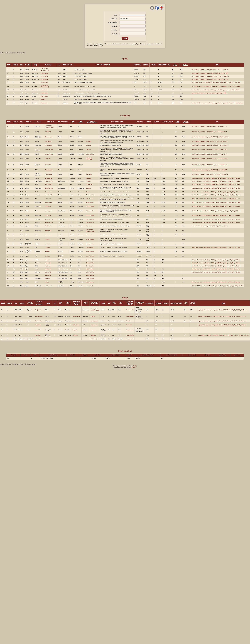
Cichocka (89, 145)
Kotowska (48, 230)
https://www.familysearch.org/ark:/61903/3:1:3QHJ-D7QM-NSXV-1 (210, 165)
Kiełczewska (49, 286)
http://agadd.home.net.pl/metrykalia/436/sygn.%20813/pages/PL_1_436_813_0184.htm (216, 178)
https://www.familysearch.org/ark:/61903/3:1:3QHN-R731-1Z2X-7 (210, 141)
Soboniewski (49, 235)
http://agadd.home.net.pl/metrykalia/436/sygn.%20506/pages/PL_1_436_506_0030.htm (216, 269)
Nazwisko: (114, 19)
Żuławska (89, 150)
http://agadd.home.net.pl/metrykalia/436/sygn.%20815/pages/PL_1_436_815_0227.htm (216, 82)
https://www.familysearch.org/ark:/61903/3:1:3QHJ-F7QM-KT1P (209, 126)
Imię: (116, 15)
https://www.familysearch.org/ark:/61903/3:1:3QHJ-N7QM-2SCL (209, 132)
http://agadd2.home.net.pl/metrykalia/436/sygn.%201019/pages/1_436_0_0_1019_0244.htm (223, 335)
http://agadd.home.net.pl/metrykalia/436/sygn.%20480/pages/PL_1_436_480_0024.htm (222, 321)
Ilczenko (93, 316)
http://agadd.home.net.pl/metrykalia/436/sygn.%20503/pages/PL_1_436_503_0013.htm (216, 263)
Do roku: (114, 34)
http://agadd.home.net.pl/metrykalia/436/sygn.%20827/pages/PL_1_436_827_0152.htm (216, 90)
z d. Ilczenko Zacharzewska (95, 310)
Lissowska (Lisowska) (89, 159)
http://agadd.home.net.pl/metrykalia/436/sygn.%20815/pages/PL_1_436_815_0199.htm (216, 184)
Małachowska (49, 195)
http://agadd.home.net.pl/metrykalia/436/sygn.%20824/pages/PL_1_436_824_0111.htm (222, 310)
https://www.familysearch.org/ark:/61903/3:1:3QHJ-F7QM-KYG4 (209, 150)
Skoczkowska (49, 150)
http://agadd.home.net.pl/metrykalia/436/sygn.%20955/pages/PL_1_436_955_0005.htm (216, 282)
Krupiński (38, 330)
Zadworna (76, 321)
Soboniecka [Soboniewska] (90, 230)
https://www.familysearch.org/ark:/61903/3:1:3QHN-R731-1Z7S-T (210, 73)
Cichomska (48, 226)
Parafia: (115, 26)
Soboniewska (44, 73)
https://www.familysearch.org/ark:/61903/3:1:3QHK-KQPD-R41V (209, 93)
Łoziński (43, 99)
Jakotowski (38, 321)
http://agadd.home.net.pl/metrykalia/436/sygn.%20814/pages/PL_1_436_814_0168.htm (216, 181)
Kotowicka (48, 252)
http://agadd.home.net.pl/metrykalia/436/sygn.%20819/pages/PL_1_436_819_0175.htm (216, 199)
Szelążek (75, 335)
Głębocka (48, 159)
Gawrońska (89, 199)
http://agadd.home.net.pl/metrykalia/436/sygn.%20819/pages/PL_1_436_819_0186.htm (216, 195)
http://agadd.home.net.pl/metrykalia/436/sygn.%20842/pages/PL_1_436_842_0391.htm (216, 248)
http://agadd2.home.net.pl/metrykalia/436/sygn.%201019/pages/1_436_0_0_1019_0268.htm (217, 286)
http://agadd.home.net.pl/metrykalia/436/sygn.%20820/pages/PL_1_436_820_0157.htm (216, 202)
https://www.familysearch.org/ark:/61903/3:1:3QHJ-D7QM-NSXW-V (210, 137)
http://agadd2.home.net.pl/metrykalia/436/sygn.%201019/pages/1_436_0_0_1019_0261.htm (217, 103)
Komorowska (90, 235)
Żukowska (89, 174)
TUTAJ (135, 366)
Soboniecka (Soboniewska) (49, 126)
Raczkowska (49, 192)
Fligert (47, 282)
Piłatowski (48, 206)
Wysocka (75, 330)
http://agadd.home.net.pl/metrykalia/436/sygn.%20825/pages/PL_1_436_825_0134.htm (216, 219)
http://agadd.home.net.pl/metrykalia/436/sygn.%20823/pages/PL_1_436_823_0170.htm (216, 206)
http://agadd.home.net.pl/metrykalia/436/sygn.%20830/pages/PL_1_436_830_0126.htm (222, 316)
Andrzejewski (39, 339)
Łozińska (48, 239)
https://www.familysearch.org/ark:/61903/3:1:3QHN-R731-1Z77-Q (210, 79)
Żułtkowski (48, 132)
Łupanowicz (48, 178)
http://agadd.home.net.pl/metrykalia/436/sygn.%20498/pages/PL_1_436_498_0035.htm (222, 325)
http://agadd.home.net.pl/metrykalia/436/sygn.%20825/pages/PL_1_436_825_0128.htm (216, 215)
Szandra (88, 181)
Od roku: (114, 30)
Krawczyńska (90, 202)
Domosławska (77, 316)
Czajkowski (38, 310)
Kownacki (38, 335)
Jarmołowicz (49, 141)
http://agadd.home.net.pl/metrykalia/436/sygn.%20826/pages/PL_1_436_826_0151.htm (216, 222)
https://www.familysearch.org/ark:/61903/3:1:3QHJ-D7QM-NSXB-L (210, 159)
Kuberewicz (76, 325)
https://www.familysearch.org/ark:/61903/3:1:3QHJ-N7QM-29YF (209, 170)
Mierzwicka (48, 165)
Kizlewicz (89, 178)
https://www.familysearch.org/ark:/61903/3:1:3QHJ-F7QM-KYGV (209, 154)
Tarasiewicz (48, 184)
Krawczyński (49, 211)
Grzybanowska (49, 154)
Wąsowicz (48, 260)
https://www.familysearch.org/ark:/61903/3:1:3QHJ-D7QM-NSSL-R (210, 69)
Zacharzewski (39, 316)
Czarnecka (89, 226)
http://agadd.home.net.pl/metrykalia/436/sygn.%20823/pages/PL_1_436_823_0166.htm (216, 211)
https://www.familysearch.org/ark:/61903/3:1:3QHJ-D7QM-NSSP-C (210, 76)
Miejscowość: (113, 23)
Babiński (48, 278)
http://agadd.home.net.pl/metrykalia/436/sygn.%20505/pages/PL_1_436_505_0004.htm (216, 266)
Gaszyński (48, 199)
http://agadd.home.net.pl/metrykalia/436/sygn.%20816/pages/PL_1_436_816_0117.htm (216, 188)
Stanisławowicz (90, 195)
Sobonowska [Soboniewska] (45, 86)
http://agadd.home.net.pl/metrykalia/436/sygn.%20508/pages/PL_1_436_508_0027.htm (216, 272)
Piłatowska (48, 215)
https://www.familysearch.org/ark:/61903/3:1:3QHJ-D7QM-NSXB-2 (210, 145)
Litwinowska (90, 184)
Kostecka (89, 141)
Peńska (88, 192)
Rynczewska (49, 145)
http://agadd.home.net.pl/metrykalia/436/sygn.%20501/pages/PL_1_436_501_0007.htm (216, 260)
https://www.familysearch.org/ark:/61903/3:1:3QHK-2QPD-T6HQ (209, 226)
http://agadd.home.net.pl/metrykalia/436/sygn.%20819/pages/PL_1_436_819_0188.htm (216, 192)
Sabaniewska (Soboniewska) (45, 69)
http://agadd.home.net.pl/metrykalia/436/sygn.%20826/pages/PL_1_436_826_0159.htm (216, 86)
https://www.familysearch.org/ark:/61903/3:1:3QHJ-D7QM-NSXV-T (210, 174)
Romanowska (90, 206)
